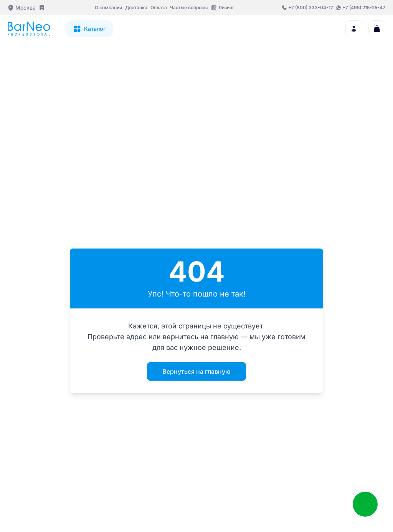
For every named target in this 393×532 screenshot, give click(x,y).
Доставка (136, 7)
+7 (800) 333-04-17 (311, 7)
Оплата (159, 7)
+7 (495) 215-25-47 (364, 7)
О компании (108, 7)
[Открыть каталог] (89, 29)
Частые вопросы (189, 7)
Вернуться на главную (196, 371)
